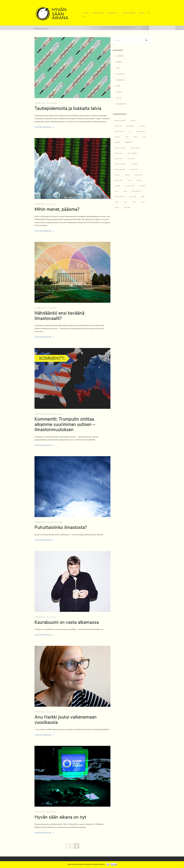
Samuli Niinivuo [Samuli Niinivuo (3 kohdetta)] (136, 191)
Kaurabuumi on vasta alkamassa (67, 622)
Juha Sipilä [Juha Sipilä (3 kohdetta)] (134, 164)
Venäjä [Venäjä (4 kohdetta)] (117, 208)
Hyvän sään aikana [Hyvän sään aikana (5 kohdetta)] (120, 148)
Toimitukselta (121, 104)
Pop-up (119, 98)
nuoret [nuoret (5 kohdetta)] (129, 180)
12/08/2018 (40, 308)
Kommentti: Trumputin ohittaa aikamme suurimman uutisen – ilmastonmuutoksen (65, 424)
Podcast (119, 92)
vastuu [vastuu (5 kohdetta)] (143, 202)
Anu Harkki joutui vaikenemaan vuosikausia (66, 720)
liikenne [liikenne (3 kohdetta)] (127, 175)
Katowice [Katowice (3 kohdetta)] (117, 175)
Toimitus (112, 13)
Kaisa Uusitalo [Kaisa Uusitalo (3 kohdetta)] (134, 169)
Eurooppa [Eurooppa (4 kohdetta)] (118, 137)
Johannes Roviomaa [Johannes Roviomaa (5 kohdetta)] (120, 164)
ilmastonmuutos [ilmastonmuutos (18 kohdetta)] (135, 148)
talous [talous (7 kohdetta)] (125, 202)
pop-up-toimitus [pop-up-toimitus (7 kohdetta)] (130, 186)
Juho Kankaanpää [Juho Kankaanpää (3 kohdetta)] (120, 169)
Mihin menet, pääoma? (57, 209)
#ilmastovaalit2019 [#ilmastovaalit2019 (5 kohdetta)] (120, 121)
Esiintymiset (129, 13)
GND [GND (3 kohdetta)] (127, 137)
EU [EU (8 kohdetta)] (130, 131)
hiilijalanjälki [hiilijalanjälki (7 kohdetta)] (129, 142)
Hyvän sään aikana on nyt (60, 817)
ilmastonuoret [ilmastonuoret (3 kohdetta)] (119, 153)
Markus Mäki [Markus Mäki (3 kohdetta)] (119, 180)
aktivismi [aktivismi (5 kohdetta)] (133, 121)
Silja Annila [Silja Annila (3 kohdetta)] (133, 197)
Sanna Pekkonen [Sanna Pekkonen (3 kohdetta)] (119, 197)
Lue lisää (114, 864)
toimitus (53, 103)
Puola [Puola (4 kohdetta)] (116, 191)
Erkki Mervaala (56, 414)
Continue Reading (44, 127)
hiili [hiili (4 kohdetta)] (144, 137)
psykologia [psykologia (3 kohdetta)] (142, 186)
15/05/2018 (40, 712)
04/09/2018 (40, 204)
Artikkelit (120, 56)
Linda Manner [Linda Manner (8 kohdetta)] (139, 175)
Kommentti (120, 80)
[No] (181, 865)
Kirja (142, 13)
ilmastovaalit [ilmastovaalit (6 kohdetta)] (131, 159)
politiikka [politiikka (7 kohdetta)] (117, 186)
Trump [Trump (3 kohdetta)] (134, 202)
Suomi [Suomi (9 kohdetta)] (117, 202)
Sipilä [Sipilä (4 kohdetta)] (143, 197)
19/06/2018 (40, 522)
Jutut (86, 13)
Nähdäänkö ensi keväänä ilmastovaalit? (59, 316)
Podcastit (98, 13)
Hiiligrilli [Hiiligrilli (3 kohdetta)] (117, 142)
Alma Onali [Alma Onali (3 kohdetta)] (118, 126)
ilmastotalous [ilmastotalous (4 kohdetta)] (119, 159)
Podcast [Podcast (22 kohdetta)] (139, 180)
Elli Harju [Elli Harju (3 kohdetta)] (142, 126)
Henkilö (119, 62)
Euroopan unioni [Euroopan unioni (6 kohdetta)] (140, 131)
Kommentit (120, 74)
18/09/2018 (40, 103)
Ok (108, 864)
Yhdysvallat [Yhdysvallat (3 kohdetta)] (127, 208)
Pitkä (118, 86)
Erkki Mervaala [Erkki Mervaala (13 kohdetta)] (119, 131)
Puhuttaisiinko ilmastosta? (61, 528)
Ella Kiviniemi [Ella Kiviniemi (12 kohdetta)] (130, 126)
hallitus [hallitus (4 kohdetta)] (136, 137)
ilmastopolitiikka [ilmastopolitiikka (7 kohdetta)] (132, 153)
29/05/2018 (40, 617)
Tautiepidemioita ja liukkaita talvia (68, 109)
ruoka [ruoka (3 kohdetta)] (125, 191)
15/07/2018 (40, 414)
